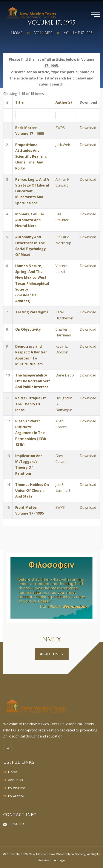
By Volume (17, 788)
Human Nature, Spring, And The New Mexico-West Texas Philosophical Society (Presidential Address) (32, 283)
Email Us (18, 824)
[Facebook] (8, 748)
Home (13, 772)
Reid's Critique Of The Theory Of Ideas (31, 404)
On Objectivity (28, 329)
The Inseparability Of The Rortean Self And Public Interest (33, 381)
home (17, 33)
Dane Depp (65, 375)
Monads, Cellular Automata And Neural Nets (30, 220)
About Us (15, 780)
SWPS (60, 128)
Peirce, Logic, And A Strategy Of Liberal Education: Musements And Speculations (32, 191)
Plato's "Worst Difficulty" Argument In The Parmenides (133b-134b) (31, 433)
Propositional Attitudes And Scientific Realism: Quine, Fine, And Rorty (31, 156)
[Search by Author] (65, 115)
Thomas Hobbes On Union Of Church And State (32, 490)
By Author (16, 796)
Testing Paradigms (32, 312)
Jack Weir (63, 145)
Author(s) (64, 102)
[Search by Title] (33, 115)
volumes (43, 33)
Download (88, 128)
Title (19, 102)
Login (60, 860)
